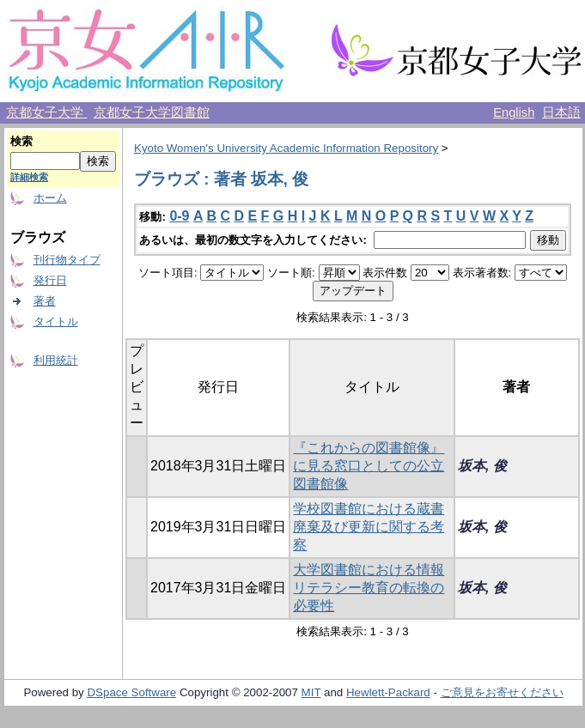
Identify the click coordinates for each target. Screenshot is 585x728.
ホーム (50, 198)
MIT (311, 692)
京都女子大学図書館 (152, 112)
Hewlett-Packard (388, 692)
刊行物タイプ (67, 260)
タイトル (56, 322)
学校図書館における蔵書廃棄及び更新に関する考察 (369, 527)
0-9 (179, 216)
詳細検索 (29, 177)
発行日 (50, 280)
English (514, 112)
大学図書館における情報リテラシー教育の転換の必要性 (369, 588)
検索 (21, 141)
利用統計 (56, 360)
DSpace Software (131, 692)
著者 (45, 301)
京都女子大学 (46, 112)
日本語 (561, 112)
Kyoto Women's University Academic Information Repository (286, 148)
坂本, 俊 (482, 466)
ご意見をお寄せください (502, 692)
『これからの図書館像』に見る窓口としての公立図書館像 (369, 466)
